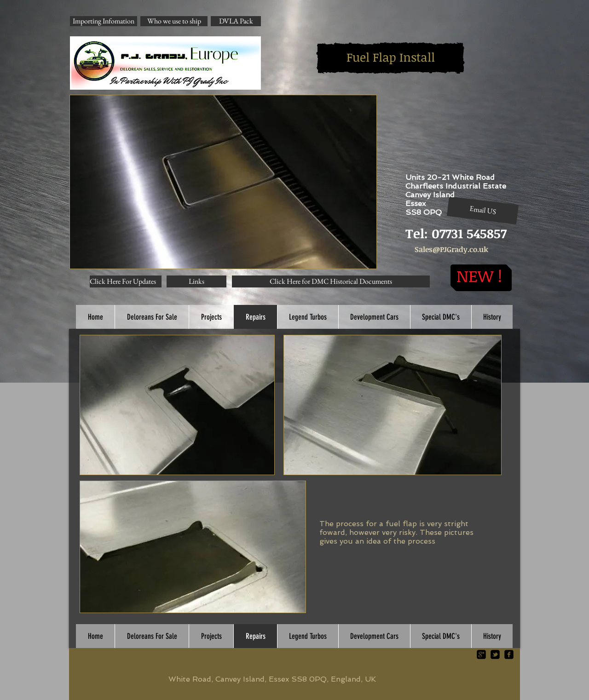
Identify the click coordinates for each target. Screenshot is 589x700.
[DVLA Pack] (236, 21)
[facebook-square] (509, 654)
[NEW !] (479, 276)
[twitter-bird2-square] (495, 654)
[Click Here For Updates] (126, 281)
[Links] (196, 281)
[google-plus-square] (481, 654)
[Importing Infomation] (104, 21)
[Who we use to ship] (174, 21)
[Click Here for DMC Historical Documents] (331, 281)
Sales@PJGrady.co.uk (451, 249)
